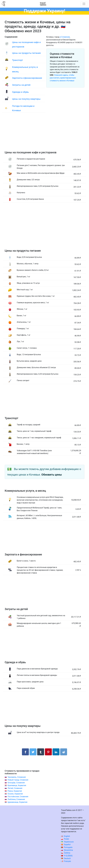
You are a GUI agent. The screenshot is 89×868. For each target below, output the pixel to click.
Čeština (66, 853)
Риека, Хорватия (15, 791)
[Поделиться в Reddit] (64, 752)
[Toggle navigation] (84, 4)
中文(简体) (67, 856)
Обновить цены (52, 475)
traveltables (43, 4)
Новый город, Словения (18, 780)
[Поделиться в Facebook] (25, 752)
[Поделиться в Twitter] (33, 752)
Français (66, 861)
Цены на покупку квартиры (26, 99)
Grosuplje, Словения (16, 783)
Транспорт (18, 60)
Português (67, 847)
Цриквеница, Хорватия (17, 802)
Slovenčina (67, 850)
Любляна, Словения (16, 799)
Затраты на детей (21, 85)
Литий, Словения (15, 788)
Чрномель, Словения (17, 777)
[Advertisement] (45, 134)
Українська (67, 842)
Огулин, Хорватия (15, 794)
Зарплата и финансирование (27, 78)
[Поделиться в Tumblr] (41, 752)
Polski (65, 839)
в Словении (65, 37)
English (66, 836)
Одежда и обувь (20, 92)
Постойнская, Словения (18, 797)
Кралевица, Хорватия (17, 785)
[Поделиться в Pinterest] (48, 752)
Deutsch (66, 858)
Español (66, 845)
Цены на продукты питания (26, 53)
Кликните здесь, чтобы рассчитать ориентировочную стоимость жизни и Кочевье (63, 78)
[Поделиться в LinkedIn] (56, 752)
